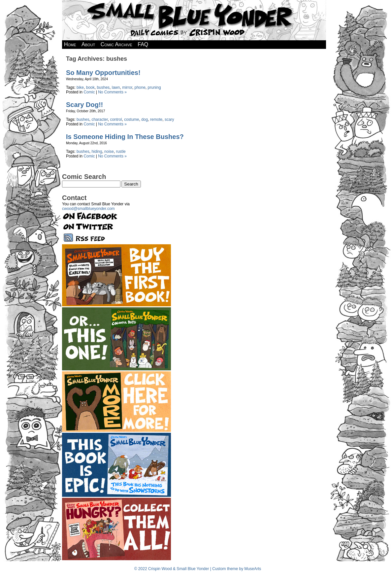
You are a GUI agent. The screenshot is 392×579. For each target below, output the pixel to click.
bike (80, 87)
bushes (103, 87)
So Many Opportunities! (103, 73)
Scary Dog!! (84, 105)
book (90, 87)
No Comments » (112, 92)
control (116, 119)
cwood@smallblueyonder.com (88, 209)
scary (169, 119)
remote (156, 119)
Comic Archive (116, 44)
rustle (121, 152)
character (99, 119)
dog (145, 119)
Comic (89, 92)
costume (131, 119)
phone (140, 87)
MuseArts (253, 569)
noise (109, 152)
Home (70, 44)
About (88, 44)
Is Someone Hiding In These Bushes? (125, 137)
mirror (127, 87)
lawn (116, 87)
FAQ (143, 44)
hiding (97, 152)
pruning (154, 87)
